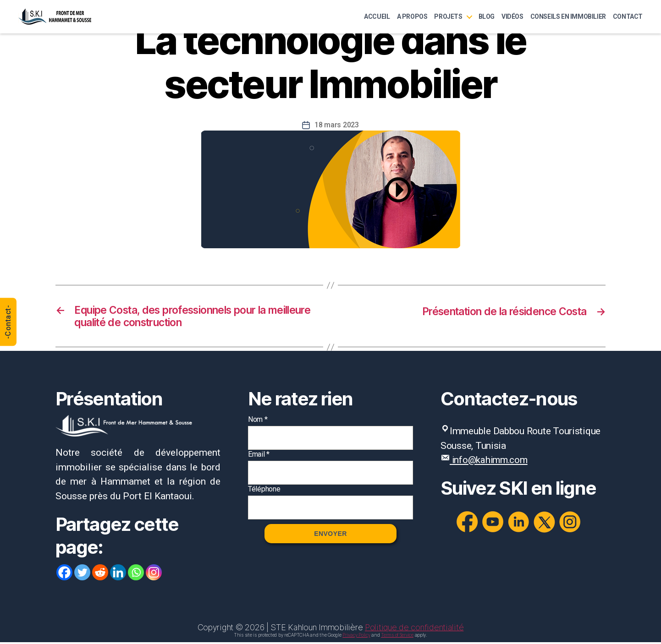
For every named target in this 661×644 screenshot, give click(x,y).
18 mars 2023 (337, 125)
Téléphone (264, 491)
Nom (258, 421)
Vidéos (512, 16)
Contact (628, 16)
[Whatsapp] (136, 574)
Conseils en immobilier (568, 16)
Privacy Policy (356, 637)
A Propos (412, 16)
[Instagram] (154, 574)
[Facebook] (64, 574)
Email (259, 456)
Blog (487, 16)
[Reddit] (100, 574)
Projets (448, 16)
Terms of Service (397, 637)
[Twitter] (82, 574)
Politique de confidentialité (414, 629)
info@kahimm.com (490, 462)
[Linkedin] (118, 574)
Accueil (377, 16)
